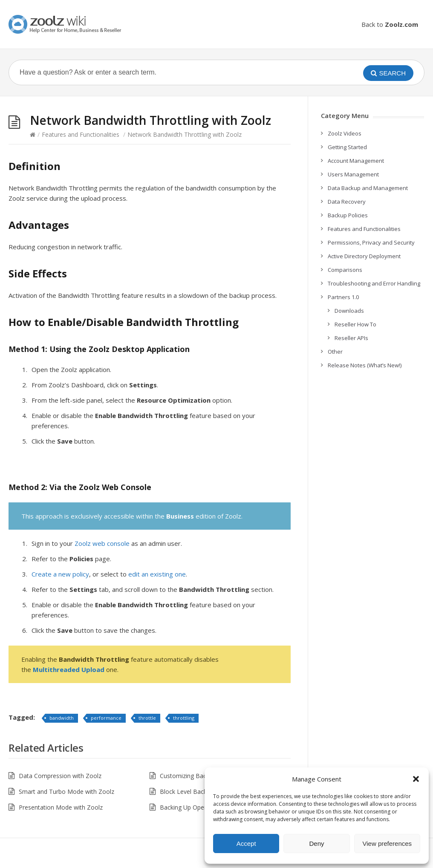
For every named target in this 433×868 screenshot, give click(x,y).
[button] (416, 779)
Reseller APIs (351, 338)
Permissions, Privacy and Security (371, 242)
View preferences (387, 843)
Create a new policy (60, 574)
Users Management (353, 174)
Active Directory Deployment (364, 256)
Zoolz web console (102, 543)
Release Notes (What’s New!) (365, 365)
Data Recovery (347, 202)
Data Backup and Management (368, 188)
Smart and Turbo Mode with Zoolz (66, 792)
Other (335, 352)
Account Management (356, 161)
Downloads (349, 311)
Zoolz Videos (345, 133)
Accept (246, 843)
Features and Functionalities (81, 134)
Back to (390, 24)
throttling (184, 718)
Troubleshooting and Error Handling (374, 283)
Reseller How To (355, 324)
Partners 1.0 (343, 297)
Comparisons (345, 270)
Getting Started (347, 147)
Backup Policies (348, 215)
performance (106, 718)
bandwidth (62, 718)
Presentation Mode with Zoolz (61, 807)
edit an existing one (157, 574)
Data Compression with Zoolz (60, 776)
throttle (147, 718)
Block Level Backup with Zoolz (202, 792)
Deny (316, 843)
